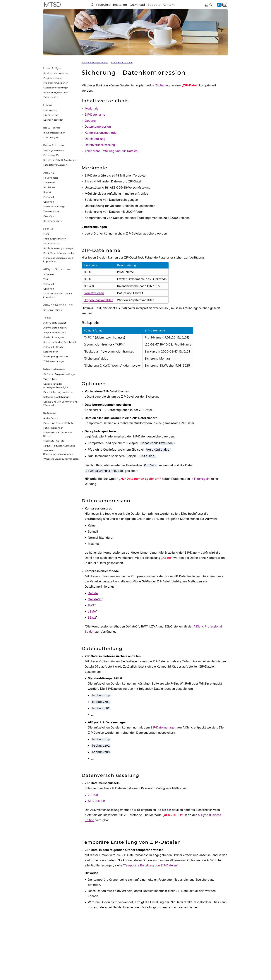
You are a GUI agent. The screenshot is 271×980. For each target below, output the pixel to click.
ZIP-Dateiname (95, 114)
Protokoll (49, 197)
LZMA (92, 611)
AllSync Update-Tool (55, 332)
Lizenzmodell (51, 110)
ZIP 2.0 (93, 795)
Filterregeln (202, 479)
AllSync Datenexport (55, 323)
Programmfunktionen (56, 83)
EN (225, 5)
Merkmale (92, 108)
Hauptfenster (51, 178)
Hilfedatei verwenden (55, 165)
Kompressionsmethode (101, 133)
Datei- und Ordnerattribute (58, 423)
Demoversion (51, 97)
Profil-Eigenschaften (55, 239)
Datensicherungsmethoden (59, 392)
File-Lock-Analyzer (54, 337)
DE (219, 5)
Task (46, 279)
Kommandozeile (53, 221)
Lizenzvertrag (51, 115)
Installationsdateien (54, 133)
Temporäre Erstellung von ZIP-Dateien (111, 151)
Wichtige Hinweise (54, 150)
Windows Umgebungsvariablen (61, 459)
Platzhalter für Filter (54, 441)
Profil (46, 234)
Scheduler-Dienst (53, 310)
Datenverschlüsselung (100, 145)
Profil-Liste (49, 187)
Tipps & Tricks (51, 379)
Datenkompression (98, 126)
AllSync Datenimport (55, 328)
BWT (91, 605)
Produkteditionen (53, 78)
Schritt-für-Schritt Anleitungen (60, 160)
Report (47, 192)
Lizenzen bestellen (53, 120)
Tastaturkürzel (51, 211)
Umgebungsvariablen (98, 300)
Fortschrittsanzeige (54, 207)
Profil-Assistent (52, 243)
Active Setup (50, 418)
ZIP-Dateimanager (54, 361)
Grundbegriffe (51, 155)
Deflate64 (95, 599)
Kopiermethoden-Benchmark (60, 342)
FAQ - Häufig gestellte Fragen (60, 374)
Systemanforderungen (56, 88)
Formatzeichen (94, 293)
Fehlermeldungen (53, 428)
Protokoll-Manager (54, 347)
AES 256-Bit (96, 801)
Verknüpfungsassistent (56, 356)
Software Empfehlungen (57, 397)
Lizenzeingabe (51, 137)
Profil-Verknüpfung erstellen (59, 253)
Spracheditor (51, 352)
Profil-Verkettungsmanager (59, 248)
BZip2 (92, 618)
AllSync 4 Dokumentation (95, 63)
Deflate (93, 593)
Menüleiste (49, 183)
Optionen (49, 202)
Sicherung (163, 85)
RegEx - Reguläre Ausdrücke (59, 446)
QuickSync (49, 216)
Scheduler (49, 274)
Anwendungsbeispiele (56, 92)
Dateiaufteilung (95, 139)
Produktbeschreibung (56, 73)
